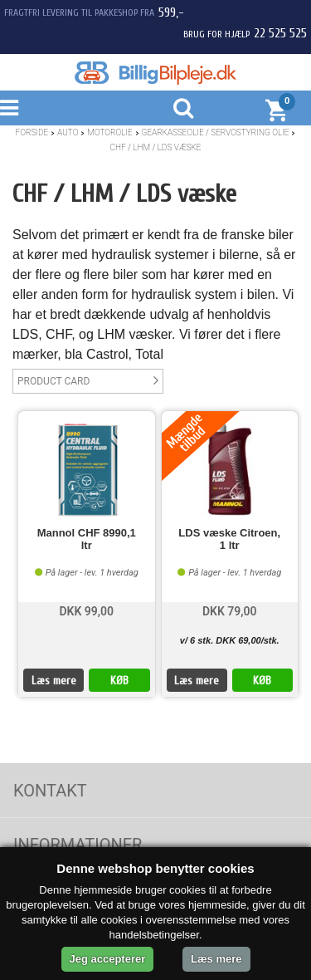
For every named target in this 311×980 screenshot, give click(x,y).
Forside (32, 132)
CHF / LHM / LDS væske (156, 147)
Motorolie (109, 132)
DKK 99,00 (86, 611)
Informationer (78, 845)
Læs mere (54, 681)
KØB (119, 681)
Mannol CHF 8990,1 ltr (87, 539)
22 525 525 (280, 33)
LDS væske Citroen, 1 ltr (229, 539)
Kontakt (50, 791)
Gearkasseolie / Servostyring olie (216, 132)
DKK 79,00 (230, 611)
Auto (68, 132)
